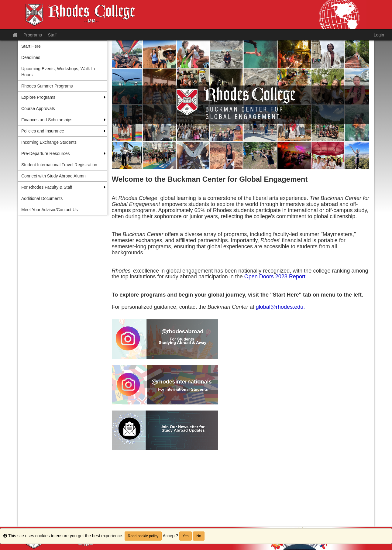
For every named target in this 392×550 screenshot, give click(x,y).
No (199, 536)
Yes (186, 536)
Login (379, 35)
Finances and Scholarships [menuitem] (47, 120)
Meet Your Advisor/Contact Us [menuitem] (50, 210)
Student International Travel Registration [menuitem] (59, 165)
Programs (33, 35)
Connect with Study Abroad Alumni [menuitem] (54, 176)
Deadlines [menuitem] (31, 57)
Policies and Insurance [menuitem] (43, 131)
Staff (52, 35)
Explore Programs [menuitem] (38, 97)
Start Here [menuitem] (31, 46)
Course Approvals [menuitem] (38, 108)
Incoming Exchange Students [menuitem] (49, 142)
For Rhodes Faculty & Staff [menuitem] (47, 187)
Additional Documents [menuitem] (42, 198)
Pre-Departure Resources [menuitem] (46, 153)
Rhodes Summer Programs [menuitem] (47, 86)
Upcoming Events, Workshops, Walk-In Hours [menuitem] (58, 72)
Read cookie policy (143, 536)
